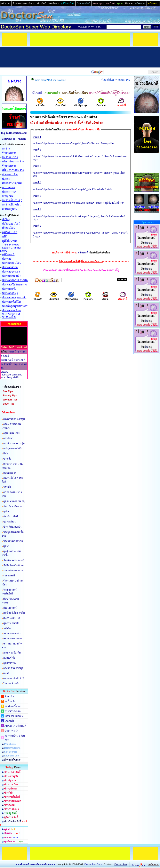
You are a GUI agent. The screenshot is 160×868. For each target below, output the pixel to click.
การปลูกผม (9, 187)
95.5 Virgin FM (11, 314)
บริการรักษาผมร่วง (13, 161)
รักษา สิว (9, 696)
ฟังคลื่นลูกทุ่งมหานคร (15, 306)
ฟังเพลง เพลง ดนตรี (14, 560)
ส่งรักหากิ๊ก (6, 364)
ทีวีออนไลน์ (9, 228)
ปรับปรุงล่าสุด (81, 104)
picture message (6, 373)
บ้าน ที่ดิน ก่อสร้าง (13, 527)
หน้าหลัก (40, 104)
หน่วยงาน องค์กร (12, 633)
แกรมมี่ (12, 352)
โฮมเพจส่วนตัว (11, 683)
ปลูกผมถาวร (9, 192)
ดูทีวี (5, 237)
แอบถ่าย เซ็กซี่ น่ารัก (14, 678)
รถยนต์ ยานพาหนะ (13, 570)
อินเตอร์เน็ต (9, 658)
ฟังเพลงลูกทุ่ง (10, 293)
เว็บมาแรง (101, 104)
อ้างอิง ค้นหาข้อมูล (13, 668)
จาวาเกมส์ (19, 360)
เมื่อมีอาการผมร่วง (13, 170)
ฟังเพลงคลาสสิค (12, 276)
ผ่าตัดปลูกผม (10, 209)
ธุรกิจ (6, 511)
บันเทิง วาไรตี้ (11, 517)
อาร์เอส (21, 352)
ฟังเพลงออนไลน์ (12, 263)
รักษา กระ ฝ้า (11, 731)
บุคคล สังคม (10, 522)
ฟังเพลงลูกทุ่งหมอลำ (14, 297)
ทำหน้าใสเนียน (13, 711)
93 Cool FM (9, 317)
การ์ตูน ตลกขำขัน (13, 448)
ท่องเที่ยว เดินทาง (13, 506)
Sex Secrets (10, 752)
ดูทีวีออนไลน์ (10, 232)
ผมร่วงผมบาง (10, 157)
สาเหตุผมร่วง (10, 174)
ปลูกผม (6, 179)
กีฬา (6, 454)
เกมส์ (6, 673)
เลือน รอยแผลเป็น (14, 716)
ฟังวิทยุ (6, 219)
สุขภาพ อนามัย (11, 623)
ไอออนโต (10, 721)
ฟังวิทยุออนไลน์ (11, 224)
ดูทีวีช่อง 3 (8, 254)
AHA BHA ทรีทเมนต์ (15, 726)
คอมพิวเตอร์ (10, 473)
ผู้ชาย (6, 546)
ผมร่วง (6, 149)
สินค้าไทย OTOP (12, 618)
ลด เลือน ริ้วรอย (13, 706)
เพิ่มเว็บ (106, 298)
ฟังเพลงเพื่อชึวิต (11, 302)
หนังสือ (7, 628)
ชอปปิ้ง (7, 487)
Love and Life (11, 756)
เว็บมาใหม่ (60, 104)
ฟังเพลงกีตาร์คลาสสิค (15, 280)
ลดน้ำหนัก (10, 701)
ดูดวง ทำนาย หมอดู (14, 501)
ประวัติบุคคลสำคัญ (13, 541)
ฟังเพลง (7, 259)
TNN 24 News (11, 245)
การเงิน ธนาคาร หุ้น (14, 443)
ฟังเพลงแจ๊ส (9, 289)
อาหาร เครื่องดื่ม (12, 653)
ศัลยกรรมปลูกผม (12, 183)
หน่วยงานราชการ (13, 639)
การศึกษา (8, 438)
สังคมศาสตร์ (10, 608)
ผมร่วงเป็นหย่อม (12, 205)
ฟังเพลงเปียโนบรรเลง (15, 285)
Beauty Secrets (12, 748)
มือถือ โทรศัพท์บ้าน (13, 565)
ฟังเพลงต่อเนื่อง (11, 310)
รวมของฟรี (9, 576)
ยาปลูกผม (8, 196)
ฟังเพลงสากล (10, 267)
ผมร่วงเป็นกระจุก (12, 200)
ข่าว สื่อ (7, 459)
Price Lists (10, 744)
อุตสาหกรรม (10, 663)
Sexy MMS (13, 378)
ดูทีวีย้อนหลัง (10, 241)
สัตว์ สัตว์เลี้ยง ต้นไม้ (14, 613)
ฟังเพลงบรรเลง (11, 272)
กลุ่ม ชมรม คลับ (12, 433)
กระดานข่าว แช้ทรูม (14, 419)
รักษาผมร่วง (9, 153)
